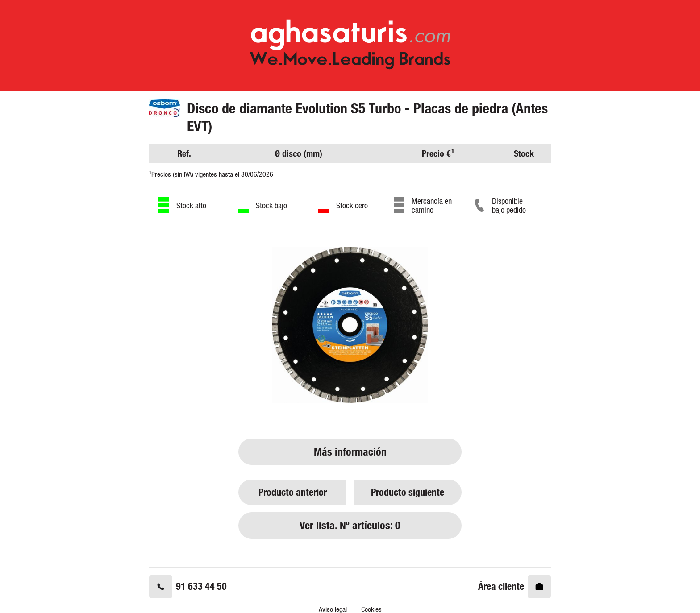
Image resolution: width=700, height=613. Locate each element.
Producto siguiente (408, 492)
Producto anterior (293, 492)
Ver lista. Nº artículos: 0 (350, 525)
